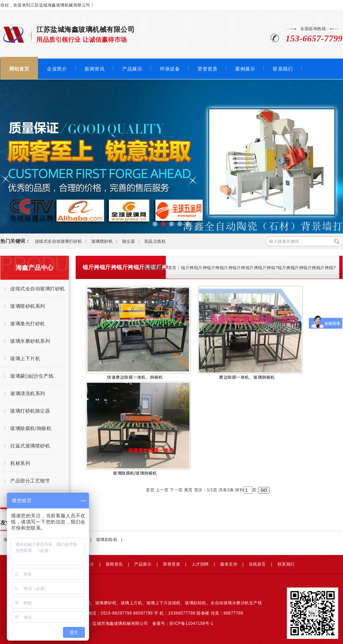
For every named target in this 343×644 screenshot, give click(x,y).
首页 (172, 268)
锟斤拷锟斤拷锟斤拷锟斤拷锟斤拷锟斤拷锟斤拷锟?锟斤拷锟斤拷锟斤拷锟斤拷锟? (258, 268)
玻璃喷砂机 (102, 241)
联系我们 (283, 69)
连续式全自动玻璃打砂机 (59, 241)
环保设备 (170, 69)
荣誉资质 (207, 69)
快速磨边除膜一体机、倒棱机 (138, 333)
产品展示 (132, 69)
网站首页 (19, 69)
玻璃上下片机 (25, 358)
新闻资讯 (94, 69)
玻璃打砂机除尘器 (30, 411)
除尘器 (129, 241)
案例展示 (245, 69)
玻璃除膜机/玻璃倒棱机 (138, 429)
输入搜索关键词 (284, 241)
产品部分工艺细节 (30, 481)
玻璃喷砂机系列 (28, 306)
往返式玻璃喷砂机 (30, 446)
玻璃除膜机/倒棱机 (31, 428)
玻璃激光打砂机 (28, 324)
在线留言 (257, 564)
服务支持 (229, 564)
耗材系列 (20, 463)
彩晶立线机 (155, 241)
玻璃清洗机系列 (28, 393)
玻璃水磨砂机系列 (30, 341)
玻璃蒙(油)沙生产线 (32, 376)
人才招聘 (200, 564)
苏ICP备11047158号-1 (191, 623)
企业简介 (57, 69)
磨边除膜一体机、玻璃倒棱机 (250, 333)
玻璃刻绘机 (107, 540)
